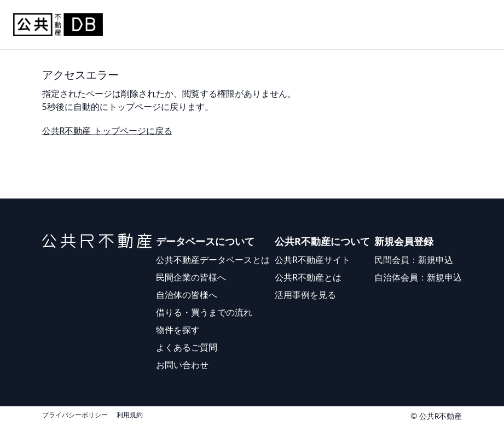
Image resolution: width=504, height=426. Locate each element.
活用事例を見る (305, 295)
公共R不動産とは (308, 277)
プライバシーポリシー (75, 415)
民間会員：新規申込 (414, 260)
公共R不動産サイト (312, 260)
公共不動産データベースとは (213, 260)
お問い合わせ (182, 365)
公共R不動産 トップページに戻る (107, 131)
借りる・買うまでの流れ (204, 312)
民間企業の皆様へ (191, 277)
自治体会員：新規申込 (418, 277)
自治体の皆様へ (187, 295)
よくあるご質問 (187, 347)
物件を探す (178, 330)
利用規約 (130, 415)
